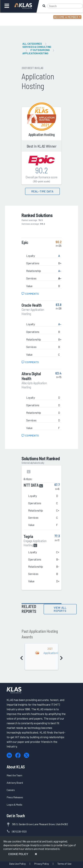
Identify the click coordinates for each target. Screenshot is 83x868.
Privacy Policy (41, 864)
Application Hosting (35, 53)
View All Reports (60, 609)
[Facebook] (18, 755)
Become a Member (66, 17)
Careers (11, 790)
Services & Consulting (37, 47)
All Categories (32, 44)
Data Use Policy (17, 864)
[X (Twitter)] (27, 755)
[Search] (65, 6)
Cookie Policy (18, 854)
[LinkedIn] (9, 755)
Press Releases (15, 797)
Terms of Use (64, 864)
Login (17, 17)
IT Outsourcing (40, 50)
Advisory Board (15, 783)
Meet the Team (14, 775)
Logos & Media (14, 804)
